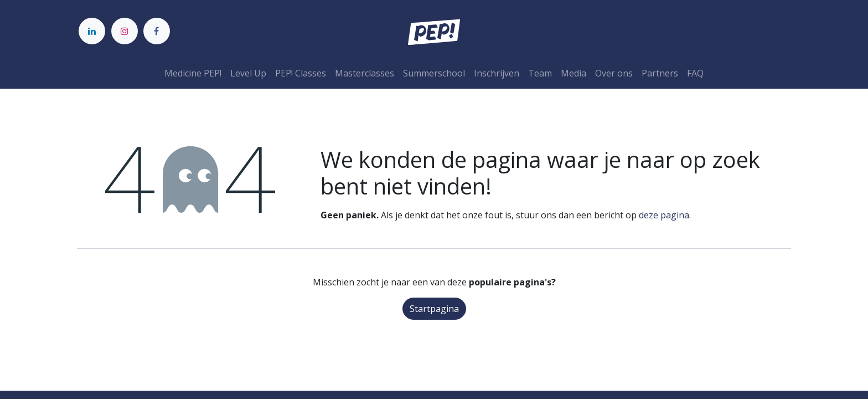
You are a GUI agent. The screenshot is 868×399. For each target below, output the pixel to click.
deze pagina (664, 215)
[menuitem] (193, 73)
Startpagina (434, 309)
